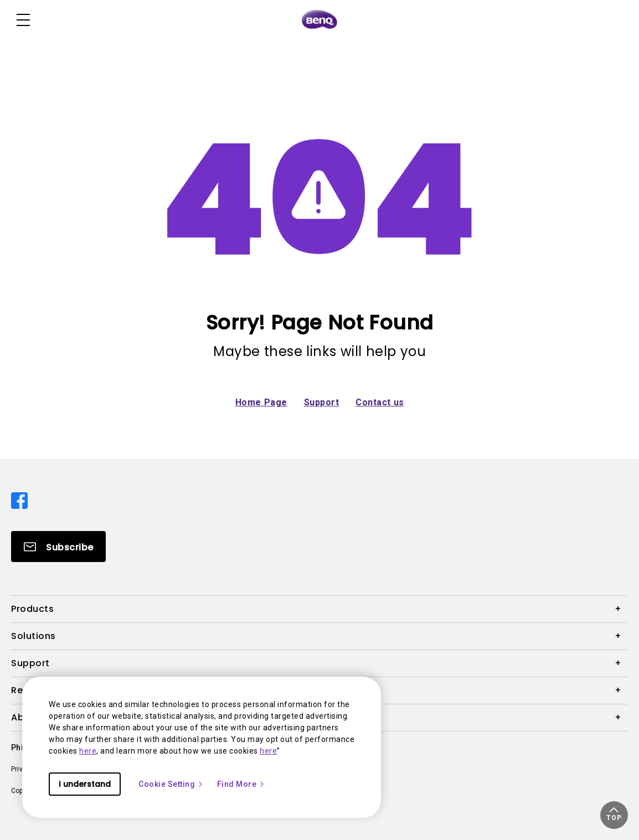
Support (322, 402)
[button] (614, 815)
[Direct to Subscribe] (58, 547)
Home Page (261, 402)
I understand (85, 784)
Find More (241, 784)
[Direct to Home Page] (319, 20)
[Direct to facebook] (19, 500)
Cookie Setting (171, 784)
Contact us (380, 402)
